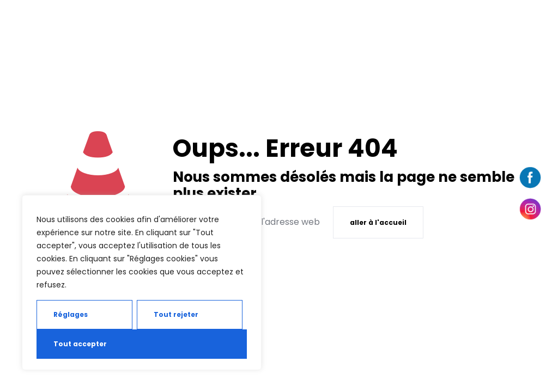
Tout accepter (80, 344)
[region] (142, 283)
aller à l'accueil (378, 222)
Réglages (71, 314)
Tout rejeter (176, 314)
